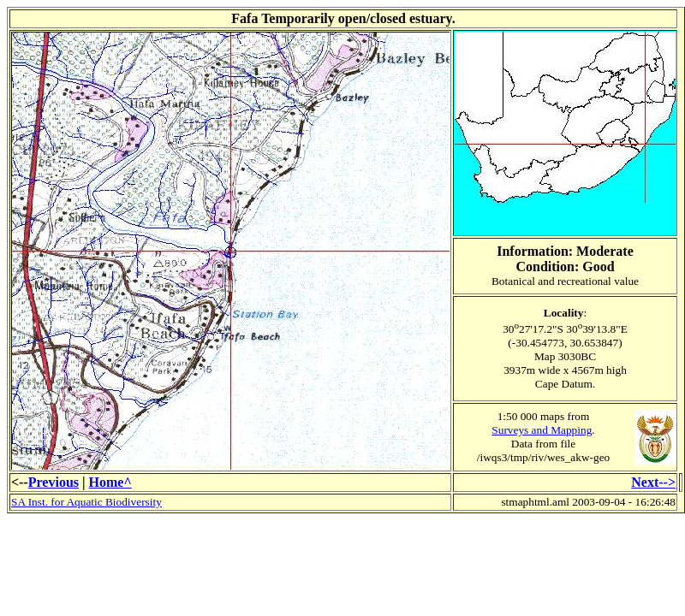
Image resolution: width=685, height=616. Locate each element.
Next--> (653, 482)
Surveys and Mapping (542, 430)
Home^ (110, 482)
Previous (54, 482)
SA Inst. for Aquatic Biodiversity (86, 502)
